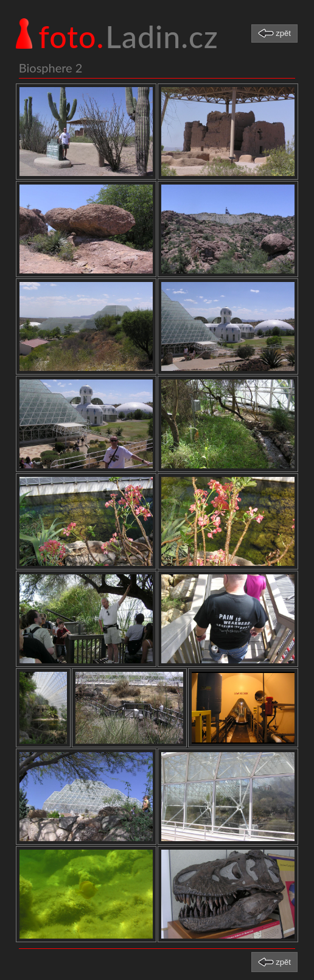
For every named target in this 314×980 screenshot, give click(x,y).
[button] (274, 33)
